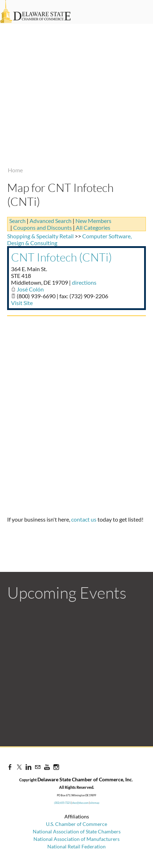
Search (17, 221)
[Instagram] (56, 767)
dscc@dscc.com (80, 803)
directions (84, 282)
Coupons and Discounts (43, 227)
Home (15, 170)
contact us (84, 519)
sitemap (95, 803)
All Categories (93, 227)
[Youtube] (47, 767)
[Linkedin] (28, 767)
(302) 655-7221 (62, 803)
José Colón (30, 289)
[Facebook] (10, 767)
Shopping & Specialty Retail (40, 236)
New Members (93, 221)
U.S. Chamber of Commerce (76, 824)
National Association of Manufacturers (76, 839)
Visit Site (22, 303)
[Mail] (38, 767)
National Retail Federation (76, 846)
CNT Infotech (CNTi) (62, 257)
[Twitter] (19, 767)
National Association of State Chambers (77, 831)
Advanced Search (51, 221)
